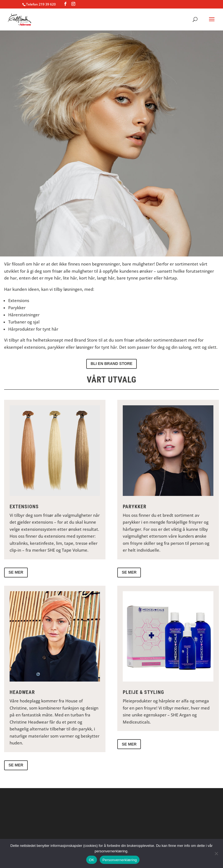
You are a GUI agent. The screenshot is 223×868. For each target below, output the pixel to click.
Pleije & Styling (143, 692)
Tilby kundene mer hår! (112, 201)
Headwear (22, 692)
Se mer (16, 572)
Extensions (24, 506)
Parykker (135, 506)
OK (92, 860)
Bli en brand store (112, 364)
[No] (216, 853)
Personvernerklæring (120, 860)
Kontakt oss (112, 236)
